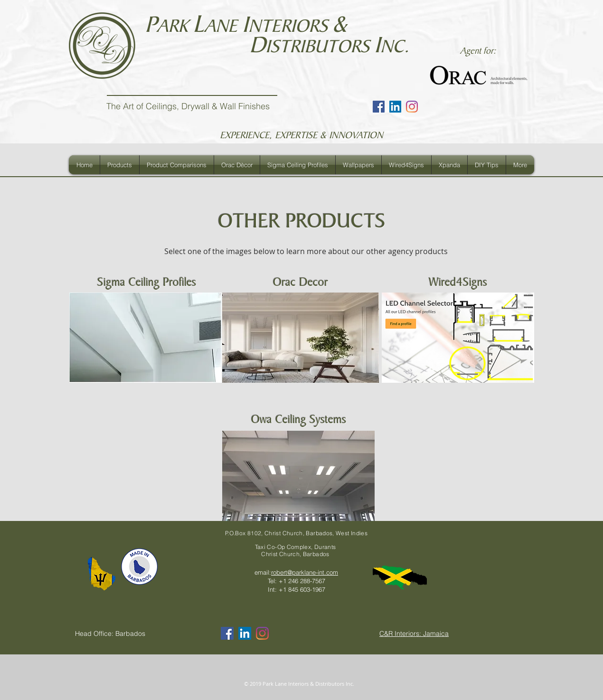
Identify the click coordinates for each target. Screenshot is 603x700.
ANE (223, 26)
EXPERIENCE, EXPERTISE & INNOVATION (301, 135)
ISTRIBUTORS (320, 46)
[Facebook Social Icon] (379, 107)
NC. (395, 46)
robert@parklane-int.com (305, 572)
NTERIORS (290, 26)
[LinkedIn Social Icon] (395, 107)
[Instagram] (412, 107)
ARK (175, 26)
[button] (120, 165)
